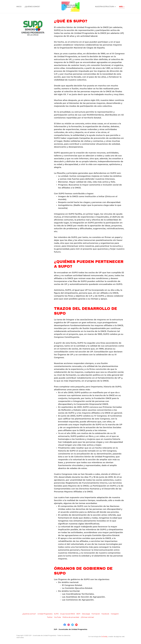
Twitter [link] (50, 617)
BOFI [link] (78, 614)
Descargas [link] (86, 614)
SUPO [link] (56, 614)
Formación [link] (96, 614)
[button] (106, 7)
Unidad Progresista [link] (45, 614)
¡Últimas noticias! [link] (87, 617)
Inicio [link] (19, 7)
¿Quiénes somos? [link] (32, 7)
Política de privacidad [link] (71, 617)
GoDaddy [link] (104, 637)
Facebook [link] (105, 614)
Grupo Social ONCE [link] (68, 614)
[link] (70, 6)
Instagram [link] (115, 614)
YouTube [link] (58, 617)
